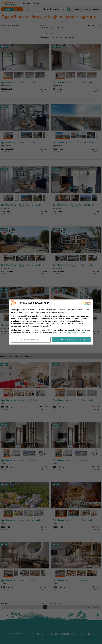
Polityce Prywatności (76, 333)
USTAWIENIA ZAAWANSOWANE (31, 340)
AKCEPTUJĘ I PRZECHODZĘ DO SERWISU (71, 340)
